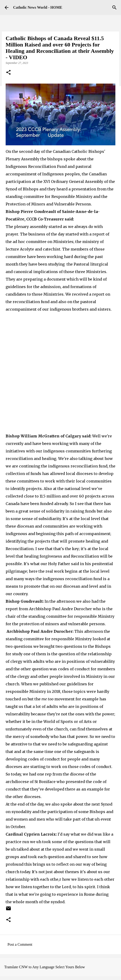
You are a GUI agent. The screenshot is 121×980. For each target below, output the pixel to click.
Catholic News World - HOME (38, 7)
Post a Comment (20, 944)
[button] (8, 73)
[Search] (114, 8)
